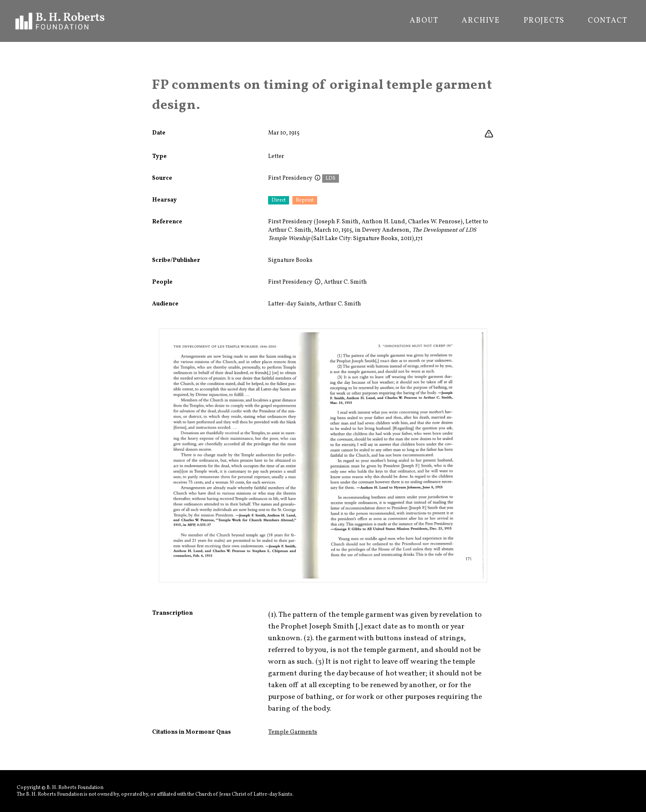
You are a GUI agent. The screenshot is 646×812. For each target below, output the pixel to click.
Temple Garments (293, 732)
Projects (544, 21)
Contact (608, 21)
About (424, 21)
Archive (481, 21)
